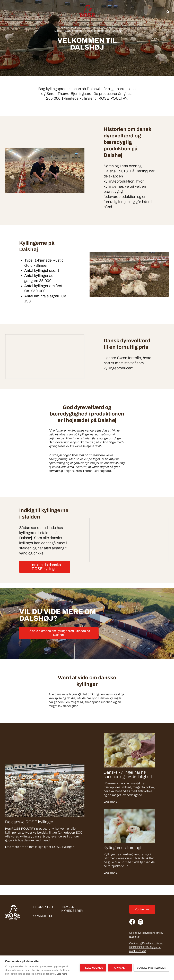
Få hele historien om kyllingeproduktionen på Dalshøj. (59, 633)
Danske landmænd (98, 31)
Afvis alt (120, 968)
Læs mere (111, 802)
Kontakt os (142, 909)
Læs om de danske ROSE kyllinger (45, 567)
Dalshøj (118, 31)
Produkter (43, 907)
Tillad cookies (93, 968)
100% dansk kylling (105, 28)
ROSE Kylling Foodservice (74, 28)
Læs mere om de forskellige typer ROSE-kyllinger (39, 847)
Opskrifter (43, 916)
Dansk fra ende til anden (69, 31)
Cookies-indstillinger (151, 968)
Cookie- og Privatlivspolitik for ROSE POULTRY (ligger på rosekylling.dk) (146, 947)
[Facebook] (132, 922)
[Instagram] (141, 922)
